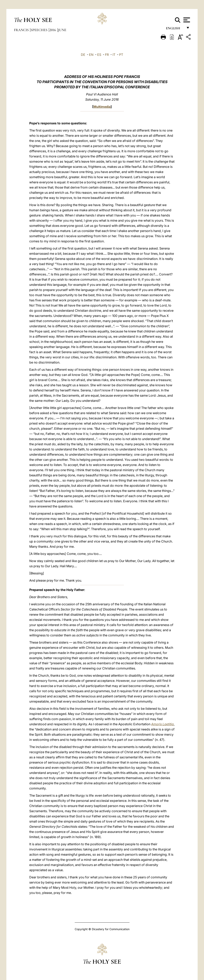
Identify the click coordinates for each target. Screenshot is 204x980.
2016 (53, 30)
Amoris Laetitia (162, 724)
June (62, 30)
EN (91, 55)
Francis (22, 30)
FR (107, 55)
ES (99, 55)
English (175, 29)
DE (83, 55)
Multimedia (102, 107)
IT (114, 55)
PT (121, 55)
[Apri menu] (186, 20)
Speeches (39, 30)
